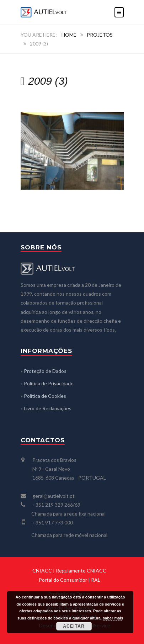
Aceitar (74, 626)
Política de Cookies (45, 396)
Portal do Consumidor (63, 580)
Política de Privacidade (49, 383)
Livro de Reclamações (48, 408)
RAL (96, 580)
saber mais (113, 618)
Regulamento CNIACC (81, 571)
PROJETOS (100, 35)
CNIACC (42, 571)
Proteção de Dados (45, 371)
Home (69, 35)
